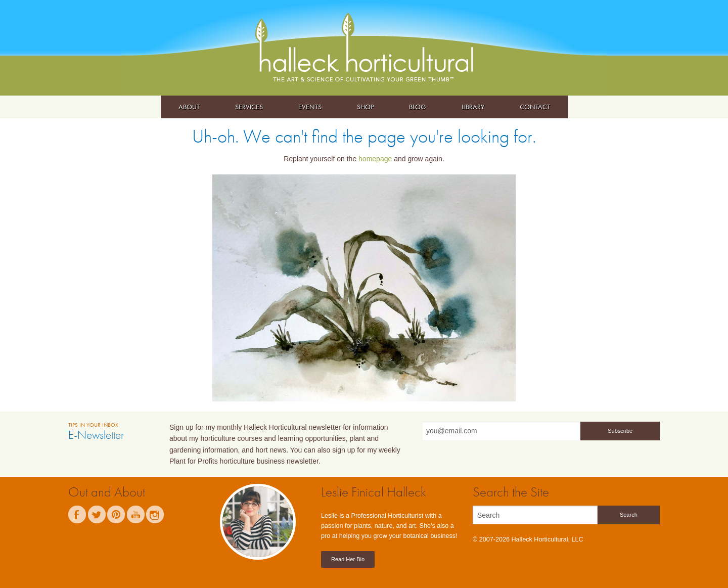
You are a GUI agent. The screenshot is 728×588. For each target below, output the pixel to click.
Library (473, 107)
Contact (535, 107)
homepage (375, 159)
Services (249, 107)
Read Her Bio (348, 559)
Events (310, 107)
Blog (418, 107)
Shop (365, 107)
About (189, 107)
